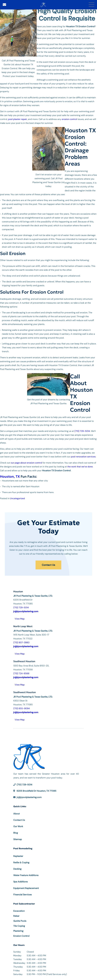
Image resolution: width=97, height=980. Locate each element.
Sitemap (18, 839)
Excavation (19, 911)
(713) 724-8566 (21, 673)
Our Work (18, 826)
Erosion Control (21, 936)
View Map (20, 619)
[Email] (4, 5)
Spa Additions (20, 882)
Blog (16, 833)
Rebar (16, 916)
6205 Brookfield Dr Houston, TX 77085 (36, 791)
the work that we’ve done (80, 467)
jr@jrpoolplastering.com (29, 797)
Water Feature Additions (26, 875)
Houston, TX (10, 477)
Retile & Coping (21, 862)
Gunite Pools (20, 921)
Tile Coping (19, 926)
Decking (17, 869)
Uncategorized (17, 498)
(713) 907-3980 (21, 642)
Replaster (18, 856)
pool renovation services (83, 457)
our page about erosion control (26, 463)
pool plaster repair (18, 119)
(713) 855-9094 (22, 708)
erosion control (69, 119)
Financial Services (22, 895)
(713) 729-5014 (82, 431)
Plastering (18, 931)
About (16, 814)
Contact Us (48, 565)
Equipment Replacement (26, 888)
